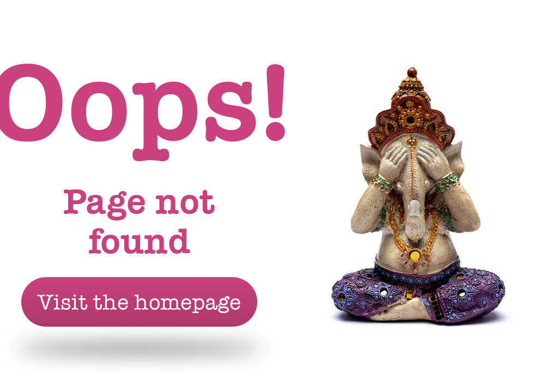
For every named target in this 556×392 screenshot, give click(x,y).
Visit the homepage (139, 302)
